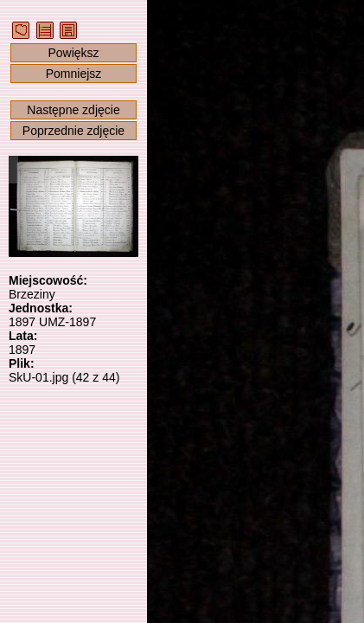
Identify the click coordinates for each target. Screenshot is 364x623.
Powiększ (73, 53)
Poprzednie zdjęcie (73, 131)
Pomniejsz (74, 74)
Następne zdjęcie (73, 110)
